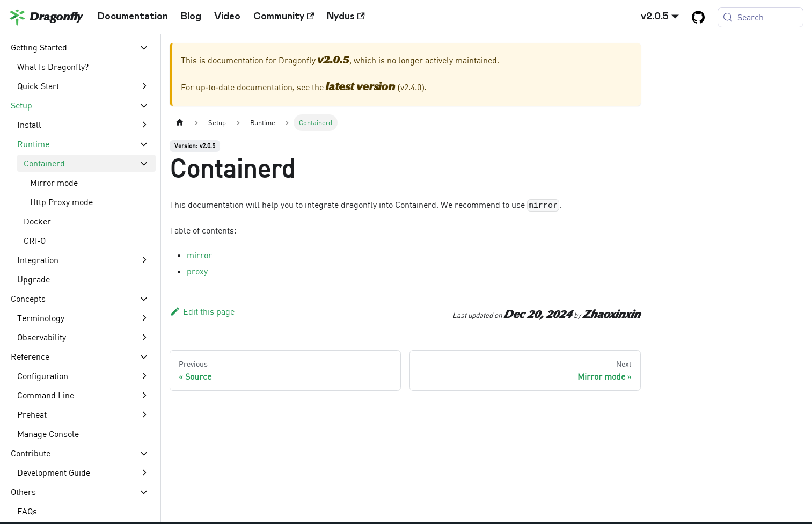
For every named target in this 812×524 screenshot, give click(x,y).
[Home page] (180, 123)
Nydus (346, 17)
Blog (191, 17)
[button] (80, 47)
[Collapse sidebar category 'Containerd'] (144, 163)
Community (284, 17)
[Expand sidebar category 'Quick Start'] (144, 86)
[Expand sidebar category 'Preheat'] (144, 414)
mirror (199, 255)
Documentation (133, 17)
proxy (197, 271)
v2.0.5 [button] (655, 17)
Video (227, 17)
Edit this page (202, 311)
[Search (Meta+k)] (760, 17)
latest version (361, 88)
